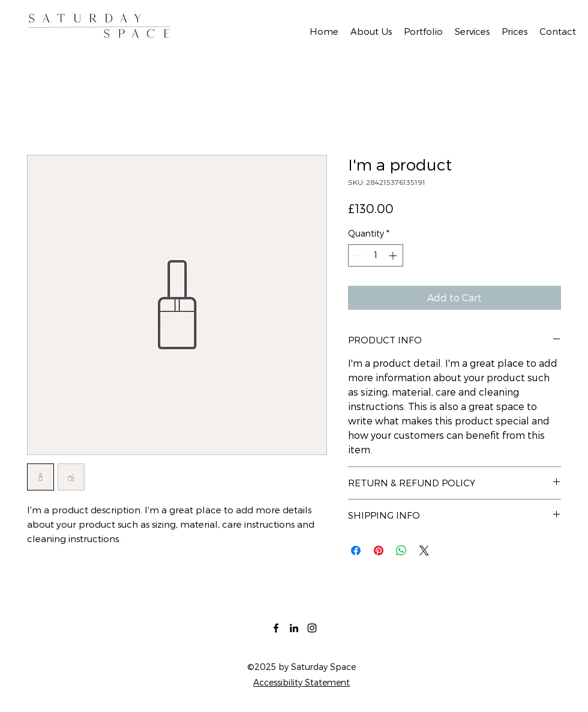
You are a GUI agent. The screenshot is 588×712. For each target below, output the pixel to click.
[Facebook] (276, 628)
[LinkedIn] (294, 628)
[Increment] (394, 255)
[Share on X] (424, 551)
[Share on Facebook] (356, 551)
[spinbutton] (376, 255)
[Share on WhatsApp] (401, 551)
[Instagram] (312, 628)
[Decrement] (357, 255)
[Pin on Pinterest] (379, 551)
